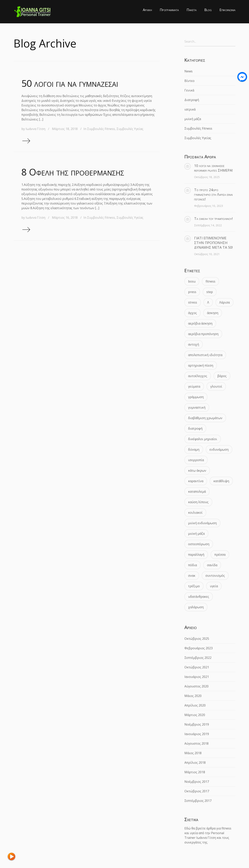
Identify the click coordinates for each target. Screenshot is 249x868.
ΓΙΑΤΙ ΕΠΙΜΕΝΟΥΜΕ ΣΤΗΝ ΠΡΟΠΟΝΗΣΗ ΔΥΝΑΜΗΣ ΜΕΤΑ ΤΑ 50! (213, 243)
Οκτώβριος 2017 (197, 791)
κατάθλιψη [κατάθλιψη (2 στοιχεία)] (221, 481)
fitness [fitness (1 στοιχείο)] (210, 281)
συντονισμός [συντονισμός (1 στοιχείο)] (215, 576)
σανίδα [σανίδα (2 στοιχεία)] (212, 565)
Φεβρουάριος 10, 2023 (209, 206)
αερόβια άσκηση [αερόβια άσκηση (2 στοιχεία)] (200, 323)
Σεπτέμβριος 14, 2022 (208, 225)
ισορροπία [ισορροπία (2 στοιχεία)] (196, 460)
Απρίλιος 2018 (195, 763)
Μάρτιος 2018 (195, 772)
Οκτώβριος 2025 (197, 639)
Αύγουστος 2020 (196, 686)
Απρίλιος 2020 (195, 705)
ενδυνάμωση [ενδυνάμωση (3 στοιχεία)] (219, 449)
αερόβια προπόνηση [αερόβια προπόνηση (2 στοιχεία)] (203, 334)
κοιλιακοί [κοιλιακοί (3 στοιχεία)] (195, 513)
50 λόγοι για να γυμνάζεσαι (70, 83)
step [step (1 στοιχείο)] (210, 292)
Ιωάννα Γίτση (36, 129)
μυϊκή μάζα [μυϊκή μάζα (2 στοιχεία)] (196, 534)
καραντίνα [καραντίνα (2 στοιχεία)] (196, 481)
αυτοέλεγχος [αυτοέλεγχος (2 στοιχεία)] (198, 376)
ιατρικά (190, 109)
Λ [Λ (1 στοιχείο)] (208, 302)
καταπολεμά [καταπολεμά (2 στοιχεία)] (197, 491)
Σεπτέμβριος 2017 (198, 801)
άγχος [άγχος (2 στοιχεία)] (192, 313)
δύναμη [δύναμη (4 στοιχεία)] (194, 449)
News (189, 71)
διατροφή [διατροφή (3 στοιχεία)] (195, 428)
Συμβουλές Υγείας (130, 129)
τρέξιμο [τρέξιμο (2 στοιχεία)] (194, 586)
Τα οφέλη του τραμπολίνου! (213, 219)
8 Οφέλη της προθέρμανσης (73, 172)
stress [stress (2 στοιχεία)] (193, 302)
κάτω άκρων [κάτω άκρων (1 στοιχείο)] (197, 470)
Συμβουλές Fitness (101, 129)
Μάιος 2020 (193, 696)
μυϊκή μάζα (193, 119)
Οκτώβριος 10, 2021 (207, 254)
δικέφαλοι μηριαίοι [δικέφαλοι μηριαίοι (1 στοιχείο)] (203, 439)
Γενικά (189, 90)
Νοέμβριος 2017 (197, 782)
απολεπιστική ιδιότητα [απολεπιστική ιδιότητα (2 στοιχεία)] (205, 355)
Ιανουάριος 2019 (197, 734)
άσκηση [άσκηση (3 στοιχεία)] (213, 313)
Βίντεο (189, 81)
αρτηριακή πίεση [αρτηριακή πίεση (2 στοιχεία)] (201, 365)
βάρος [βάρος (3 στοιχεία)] (222, 376)
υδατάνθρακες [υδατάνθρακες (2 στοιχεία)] (199, 597)
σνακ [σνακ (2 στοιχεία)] (192, 576)
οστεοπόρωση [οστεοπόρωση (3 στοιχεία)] (199, 544)
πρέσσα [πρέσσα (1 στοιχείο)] (220, 555)
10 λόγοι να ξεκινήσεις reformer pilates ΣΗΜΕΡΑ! (213, 168)
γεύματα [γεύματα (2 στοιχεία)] (194, 386)
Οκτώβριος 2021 (197, 667)
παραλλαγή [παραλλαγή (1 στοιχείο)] (196, 555)
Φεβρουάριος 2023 (199, 648)
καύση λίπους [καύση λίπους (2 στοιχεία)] (198, 502)
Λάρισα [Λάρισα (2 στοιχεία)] (224, 302)
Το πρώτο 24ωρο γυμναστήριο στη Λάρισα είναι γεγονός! (213, 194)
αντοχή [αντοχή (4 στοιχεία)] (194, 344)
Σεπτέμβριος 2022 (198, 658)
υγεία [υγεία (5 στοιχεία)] (214, 586)
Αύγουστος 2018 (196, 743)
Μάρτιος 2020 (195, 715)
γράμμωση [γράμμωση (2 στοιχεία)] (196, 397)
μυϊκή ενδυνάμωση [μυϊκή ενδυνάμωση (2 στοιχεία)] (202, 523)
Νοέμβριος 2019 (197, 724)
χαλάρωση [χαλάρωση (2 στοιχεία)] (196, 607)
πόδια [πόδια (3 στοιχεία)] (192, 565)
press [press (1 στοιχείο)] (192, 292)
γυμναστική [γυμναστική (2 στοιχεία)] (197, 407)
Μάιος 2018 (193, 753)
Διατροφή (192, 100)
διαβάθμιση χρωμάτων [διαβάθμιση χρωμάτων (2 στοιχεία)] (205, 418)
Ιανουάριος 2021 (197, 677)
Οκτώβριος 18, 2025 (207, 177)
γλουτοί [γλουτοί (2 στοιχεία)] (216, 386)
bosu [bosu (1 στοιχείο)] (192, 281)
